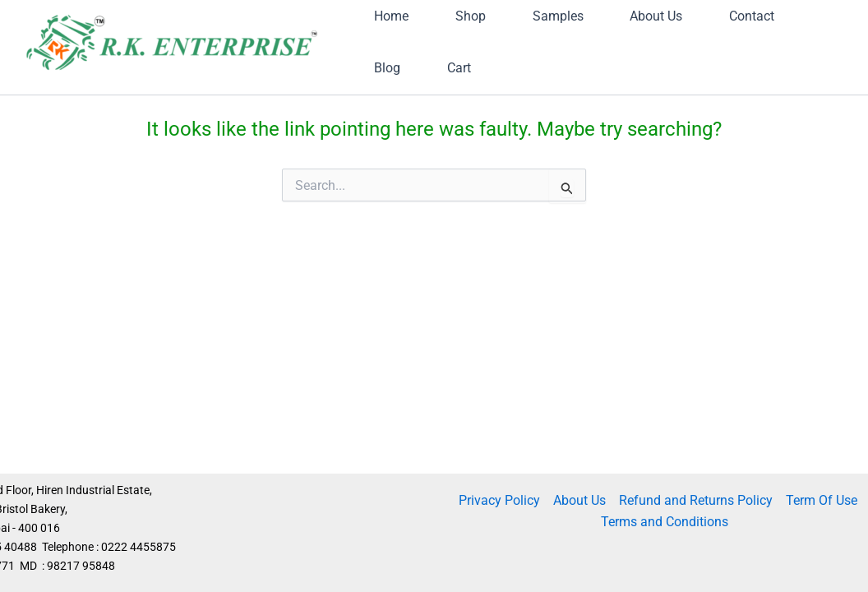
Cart (599, 125)
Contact (406, 125)
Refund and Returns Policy (696, 500)
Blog (508, 125)
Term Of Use (822, 500)
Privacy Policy (499, 500)
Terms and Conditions (665, 522)
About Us (579, 500)
